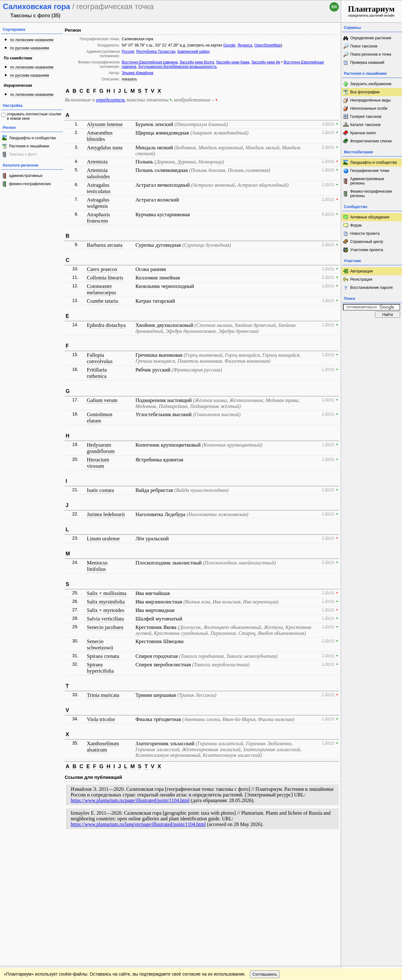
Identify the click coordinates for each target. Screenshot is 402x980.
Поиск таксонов (364, 46)
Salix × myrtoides (105, 610)
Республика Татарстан (156, 52)
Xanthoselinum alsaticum (103, 747)
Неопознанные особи (369, 108)
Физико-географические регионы (371, 194)
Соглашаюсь (265, 858)
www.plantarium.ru (372, 845)
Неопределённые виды (370, 100)
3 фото (328, 124)
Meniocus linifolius (97, 566)
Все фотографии (365, 92)
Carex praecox (102, 269)
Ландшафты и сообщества (33, 138)
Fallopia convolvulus (100, 358)
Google (229, 45)
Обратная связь (48, 845)
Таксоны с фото (23, 154)
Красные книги (363, 133)
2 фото (328, 147)
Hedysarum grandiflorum (101, 448)
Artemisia (97, 162)
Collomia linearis (105, 278)
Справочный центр (367, 242)
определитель (110, 100)
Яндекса (245, 45)
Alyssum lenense (105, 124)
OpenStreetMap (268, 45)
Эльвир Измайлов (138, 73)
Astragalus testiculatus (99, 188)
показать (130, 79)
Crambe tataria (102, 301)
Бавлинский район (193, 52)
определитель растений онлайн (371, 11)
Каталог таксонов (365, 125)
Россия (128, 52)
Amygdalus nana (104, 148)
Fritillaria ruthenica (97, 373)
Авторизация (361, 271)
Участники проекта (367, 250)
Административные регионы (367, 181)
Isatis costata (100, 490)
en (334, 7)
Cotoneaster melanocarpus (101, 289)
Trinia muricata (103, 695)
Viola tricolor (101, 719)
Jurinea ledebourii (106, 514)
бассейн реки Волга (197, 62)
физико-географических (30, 184)
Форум (356, 225)
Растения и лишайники (29, 146)
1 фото (328, 132)
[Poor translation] (23, 891)
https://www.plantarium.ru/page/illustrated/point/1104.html (130, 800)
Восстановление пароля (371, 288)
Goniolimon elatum (99, 418)
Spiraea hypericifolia (100, 668)
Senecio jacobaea (105, 627)
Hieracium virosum (98, 463)
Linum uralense (103, 539)
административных (26, 176)
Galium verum (102, 400)
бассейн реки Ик (266, 62)
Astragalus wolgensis (98, 203)
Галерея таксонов (366, 117)
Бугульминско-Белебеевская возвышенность (178, 67)
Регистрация (361, 279)
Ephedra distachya (106, 325)
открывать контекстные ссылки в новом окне (34, 116)
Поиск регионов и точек (371, 54)
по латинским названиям (32, 40)
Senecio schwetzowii (100, 644)
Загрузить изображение (371, 84)
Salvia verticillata (105, 619)
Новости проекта (365, 234)
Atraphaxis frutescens (98, 218)
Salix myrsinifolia (106, 602)
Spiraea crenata (103, 656)
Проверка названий (367, 63)
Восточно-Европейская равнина (150, 62)
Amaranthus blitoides (100, 136)
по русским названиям (30, 48)
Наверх (331, 845)
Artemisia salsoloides (98, 173)
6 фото (328, 214)
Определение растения (371, 38)
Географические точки (370, 171)
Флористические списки (371, 141)
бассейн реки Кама (233, 62)
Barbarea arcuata (104, 245)
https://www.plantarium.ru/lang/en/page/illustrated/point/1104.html (138, 824)
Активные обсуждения (370, 217)
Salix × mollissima (106, 593)
